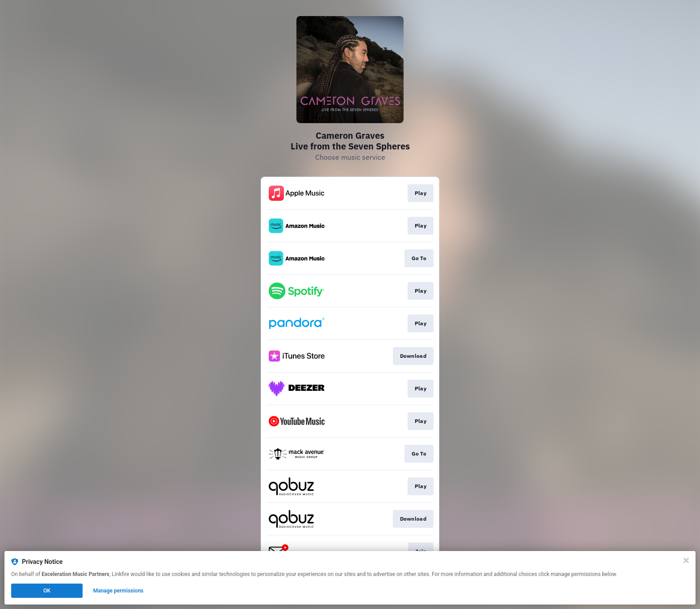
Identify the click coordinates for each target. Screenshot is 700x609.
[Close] (686, 560)
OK (47, 591)
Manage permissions (119, 591)
